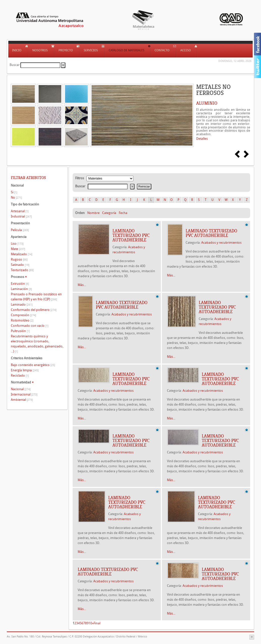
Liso (17, 244)
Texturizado (22, 270)
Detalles (202, 139)
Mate (18, 249)
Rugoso (19, 259)
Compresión (23, 315)
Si (14, 192)
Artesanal (20, 211)
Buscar (15, 65)
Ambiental (22, 400)
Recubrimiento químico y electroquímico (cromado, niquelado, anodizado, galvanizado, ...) (37, 344)
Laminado (22, 305)
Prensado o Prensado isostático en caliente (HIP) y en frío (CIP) (36, 297)
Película (20, 230)
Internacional (24, 394)
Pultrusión (20, 331)
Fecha (123, 213)
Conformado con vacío (30, 326)
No (16, 198)
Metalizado (22, 254)
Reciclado (20, 375)
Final (97, 623)
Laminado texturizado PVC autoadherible (131, 235)
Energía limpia (25, 370)
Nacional (21, 389)
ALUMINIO (207, 103)
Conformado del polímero (34, 310)
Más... (82, 285)
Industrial (21, 216)
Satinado (20, 265)
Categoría (109, 213)
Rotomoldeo (22, 320)
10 (90, 623)
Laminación (21, 289)
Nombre (93, 213)
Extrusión (20, 284)
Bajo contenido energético (33, 365)
